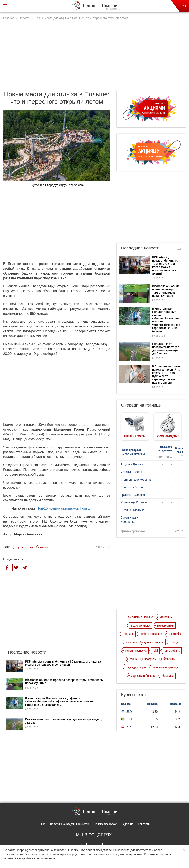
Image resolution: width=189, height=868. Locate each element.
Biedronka (175, 634)
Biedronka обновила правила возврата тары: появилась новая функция (64, 681)
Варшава (168, 675)
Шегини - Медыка (133, 510)
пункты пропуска (136, 650)
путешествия (25, 547)
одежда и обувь (137, 667)
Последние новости (140, 248)
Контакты (144, 824)
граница (129, 634)
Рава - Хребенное (132, 487)
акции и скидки (141, 625)
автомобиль (172, 650)
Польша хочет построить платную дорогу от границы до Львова (64, 721)
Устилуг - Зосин (131, 472)
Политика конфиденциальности (70, 824)
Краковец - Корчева (134, 502)
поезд (174, 642)
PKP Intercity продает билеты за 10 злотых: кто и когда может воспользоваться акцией (63, 663)
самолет (132, 642)
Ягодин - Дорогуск (133, 464)
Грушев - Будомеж (133, 495)
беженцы (169, 659)
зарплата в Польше (143, 675)
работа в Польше (151, 634)
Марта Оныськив (28, 534)
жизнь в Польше (143, 617)
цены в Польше (154, 642)
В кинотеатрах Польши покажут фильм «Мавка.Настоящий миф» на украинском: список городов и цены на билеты (59, 701)
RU (184, 6)
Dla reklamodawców (105, 824)
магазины (166, 617)
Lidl (156, 650)
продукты (150, 659)
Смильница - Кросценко (129, 519)
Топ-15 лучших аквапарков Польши (65, 508)
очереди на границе (166, 667)
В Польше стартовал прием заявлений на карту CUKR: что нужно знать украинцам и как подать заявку (166, 374)
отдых (44, 547)
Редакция (127, 824)
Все (179, 249)
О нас (42, 824)
